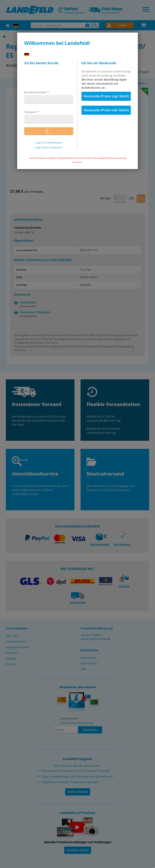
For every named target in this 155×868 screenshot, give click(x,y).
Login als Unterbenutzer (49, 143)
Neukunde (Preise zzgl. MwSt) (106, 96)
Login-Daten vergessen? (49, 147)
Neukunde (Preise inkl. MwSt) (106, 110)
